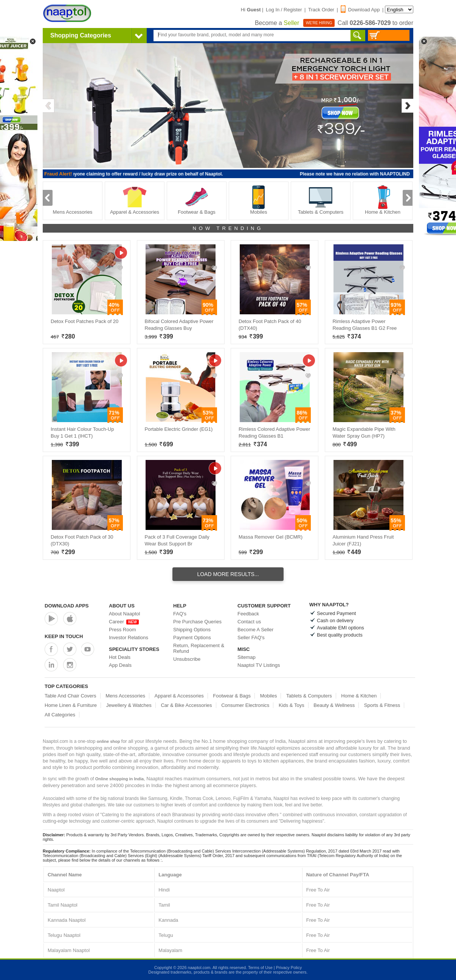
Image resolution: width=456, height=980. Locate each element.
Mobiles (259, 200)
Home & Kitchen (383, 200)
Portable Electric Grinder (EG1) (179, 429)
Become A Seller (255, 630)
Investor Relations (129, 638)
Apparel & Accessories (135, 200)
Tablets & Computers (321, 200)
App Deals (120, 665)
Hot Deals (120, 657)
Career (124, 622)
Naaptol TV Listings (259, 665)
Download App (360, 10)
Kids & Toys (292, 705)
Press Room (123, 630)
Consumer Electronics (245, 705)
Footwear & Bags (197, 200)
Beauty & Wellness (334, 705)
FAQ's (180, 614)
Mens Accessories (73, 200)
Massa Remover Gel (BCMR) (271, 537)
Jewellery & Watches (129, 705)
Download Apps (67, 606)
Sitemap (247, 657)
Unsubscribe (187, 659)
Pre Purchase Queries (197, 622)
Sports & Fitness (382, 705)
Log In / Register (284, 10)
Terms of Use (260, 968)
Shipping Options (192, 630)
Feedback (248, 614)
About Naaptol (124, 614)
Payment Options (192, 638)
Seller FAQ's (251, 638)
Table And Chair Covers (71, 696)
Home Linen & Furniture (71, 705)
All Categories (60, 715)
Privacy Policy (289, 968)
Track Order (321, 10)
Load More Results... (228, 574)
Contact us (249, 622)
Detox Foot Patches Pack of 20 (85, 321)
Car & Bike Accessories (186, 705)
